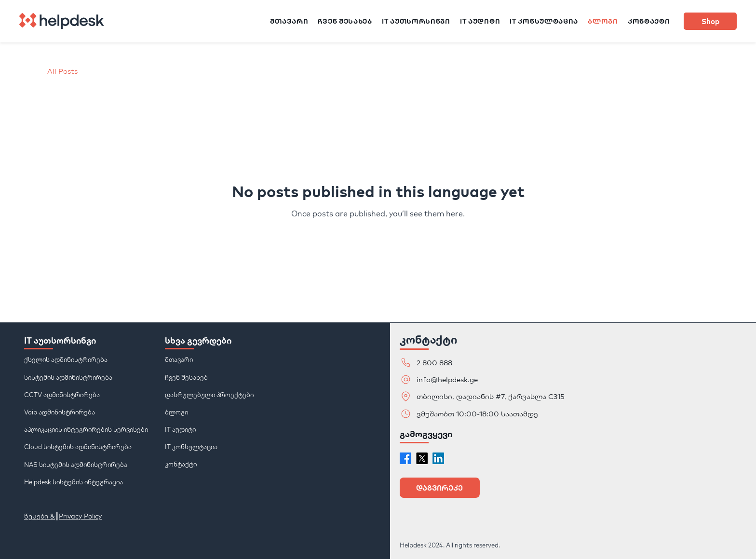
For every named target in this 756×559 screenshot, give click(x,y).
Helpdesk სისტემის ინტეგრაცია (74, 481)
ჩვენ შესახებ (186, 377)
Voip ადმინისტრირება (60, 412)
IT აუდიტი (180, 429)
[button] (440, 488)
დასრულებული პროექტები (209, 394)
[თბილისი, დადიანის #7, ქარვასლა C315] (485, 396)
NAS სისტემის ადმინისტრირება (76, 464)
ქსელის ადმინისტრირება (66, 359)
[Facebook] (405, 458)
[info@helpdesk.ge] (459, 379)
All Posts (62, 71)
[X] (422, 458)
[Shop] (710, 21)
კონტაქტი (181, 464)
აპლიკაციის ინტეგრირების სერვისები (86, 429)
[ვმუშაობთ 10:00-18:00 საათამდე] (471, 414)
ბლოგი (176, 412)
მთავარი (179, 359)
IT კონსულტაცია (191, 447)
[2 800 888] (459, 363)
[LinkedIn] (438, 458)
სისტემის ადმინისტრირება (68, 377)
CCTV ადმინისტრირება (62, 394)
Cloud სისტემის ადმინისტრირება (78, 447)
